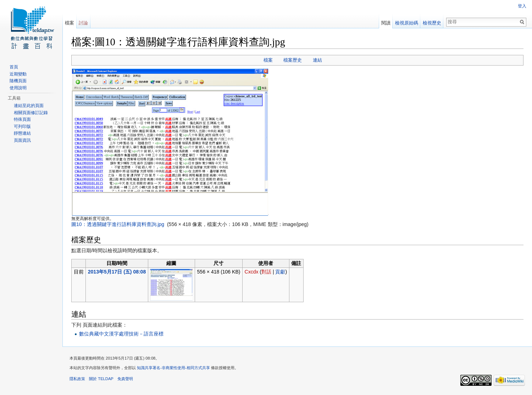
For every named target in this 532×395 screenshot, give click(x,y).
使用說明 (18, 88)
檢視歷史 (432, 23)
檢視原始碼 (407, 23)
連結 (317, 60)
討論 (83, 23)
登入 (522, 6)
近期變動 (18, 74)
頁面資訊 (22, 140)
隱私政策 (77, 379)
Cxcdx (252, 272)
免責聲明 (125, 379)
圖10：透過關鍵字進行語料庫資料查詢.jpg (118, 224)
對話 (266, 272)
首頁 (14, 67)
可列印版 (22, 126)
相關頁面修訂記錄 (31, 113)
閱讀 (386, 23)
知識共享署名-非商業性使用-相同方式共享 (173, 368)
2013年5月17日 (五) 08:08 (117, 272)
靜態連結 (22, 133)
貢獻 (280, 272)
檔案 (268, 60)
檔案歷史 (293, 60)
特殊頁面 (22, 119)
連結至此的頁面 (29, 106)
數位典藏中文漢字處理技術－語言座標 (121, 334)
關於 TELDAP (101, 379)
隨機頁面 (18, 81)
